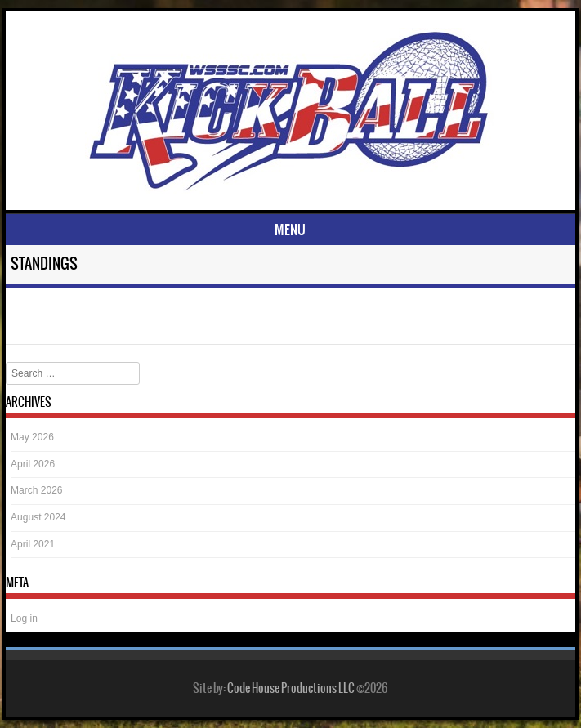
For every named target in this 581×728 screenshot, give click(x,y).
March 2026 (36, 490)
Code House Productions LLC (291, 688)
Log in (24, 619)
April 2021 (33, 544)
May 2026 (32, 437)
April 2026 (33, 464)
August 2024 (38, 517)
